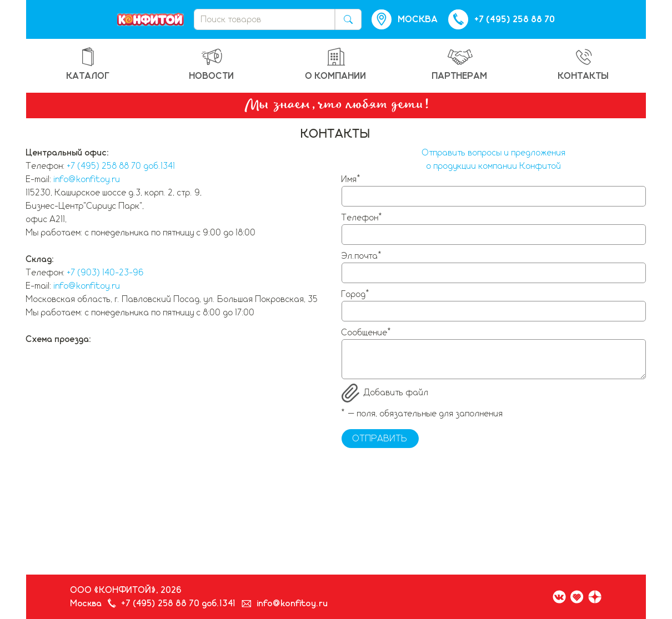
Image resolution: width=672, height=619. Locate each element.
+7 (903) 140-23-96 (106, 273)
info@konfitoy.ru (87, 179)
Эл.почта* (362, 256)
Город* (356, 294)
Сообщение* (367, 333)
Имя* (352, 179)
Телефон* (362, 218)
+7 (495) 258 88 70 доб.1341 (121, 166)
